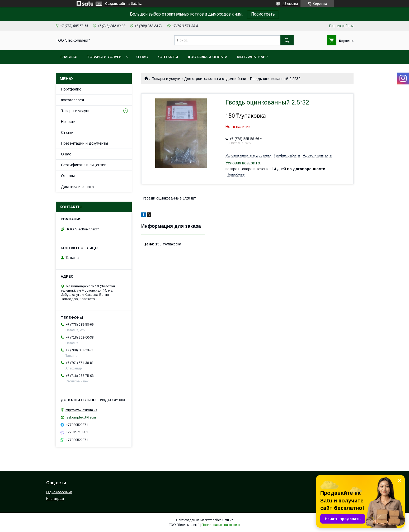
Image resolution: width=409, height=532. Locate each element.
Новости (68, 122)
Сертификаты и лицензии (84, 165)
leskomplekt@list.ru (81, 417)
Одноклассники (59, 492)
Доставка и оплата (207, 57)
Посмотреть (263, 14)
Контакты (168, 57)
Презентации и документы (84, 143)
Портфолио (71, 89)
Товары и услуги (104, 57)
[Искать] (287, 40)
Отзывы (68, 176)
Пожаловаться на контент (221, 525)
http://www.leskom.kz (81, 410)
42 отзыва (290, 4)
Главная (69, 57)
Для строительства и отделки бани (215, 79)
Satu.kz (228, 520)
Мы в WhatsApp (252, 57)
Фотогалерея (72, 100)
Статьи (67, 132)
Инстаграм (55, 499)
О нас (142, 57)
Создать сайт (115, 4)
